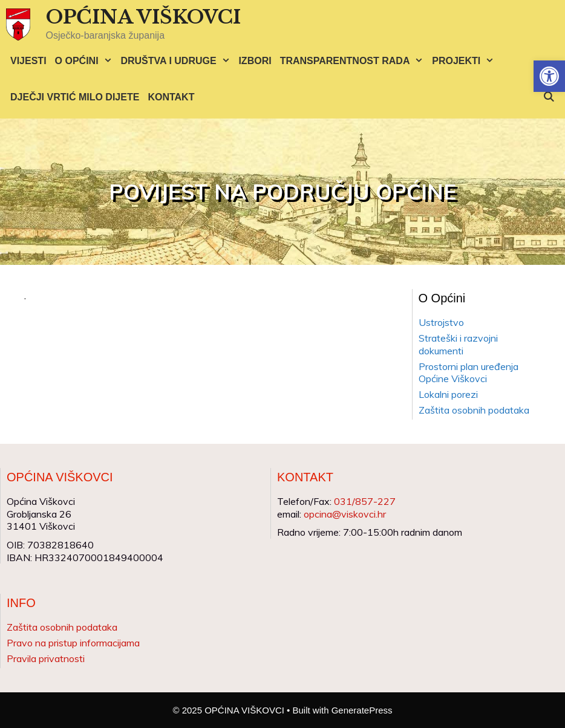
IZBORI (255, 61)
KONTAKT (171, 97)
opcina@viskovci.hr (345, 514)
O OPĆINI (86, 61)
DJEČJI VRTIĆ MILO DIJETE (75, 97)
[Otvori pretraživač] (548, 97)
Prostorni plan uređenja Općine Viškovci (469, 373)
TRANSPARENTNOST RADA (354, 61)
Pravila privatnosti (46, 658)
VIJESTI (28, 61)
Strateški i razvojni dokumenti (458, 344)
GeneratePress (362, 710)
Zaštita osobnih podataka (474, 410)
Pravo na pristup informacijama (73, 643)
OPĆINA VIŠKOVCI (143, 17)
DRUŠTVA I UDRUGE (177, 61)
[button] (549, 76)
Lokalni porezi (448, 394)
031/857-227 (365, 501)
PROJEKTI (465, 61)
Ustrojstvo (441, 322)
